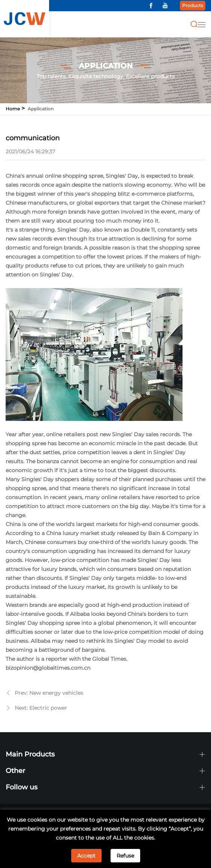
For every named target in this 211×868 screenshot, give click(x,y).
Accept (86, 856)
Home (13, 109)
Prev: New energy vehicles (49, 693)
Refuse (125, 856)
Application (41, 109)
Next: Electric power (41, 708)
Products (193, 5)
